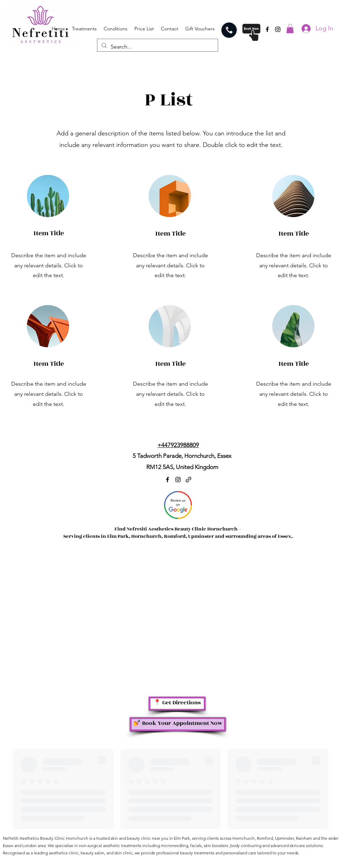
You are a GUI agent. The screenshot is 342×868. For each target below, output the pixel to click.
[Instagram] (278, 29)
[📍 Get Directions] (177, 704)
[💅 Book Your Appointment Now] (178, 724)
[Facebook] (267, 29)
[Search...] (157, 47)
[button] (290, 29)
